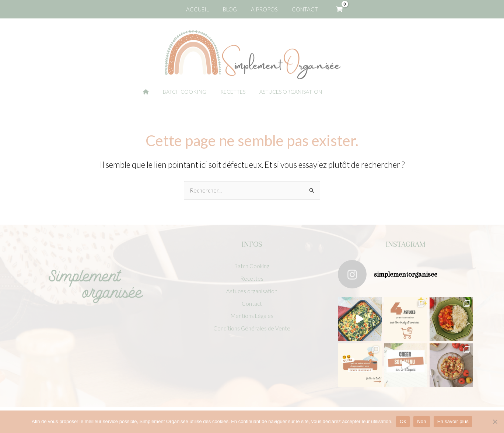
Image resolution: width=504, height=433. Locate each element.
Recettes (252, 278)
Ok (403, 421)
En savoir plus (453, 421)
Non (422, 421)
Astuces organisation (252, 291)
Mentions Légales (252, 316)
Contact (252, 304)
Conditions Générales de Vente (252, 329)
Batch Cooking (252, 265)
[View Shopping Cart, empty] (333, 9)
